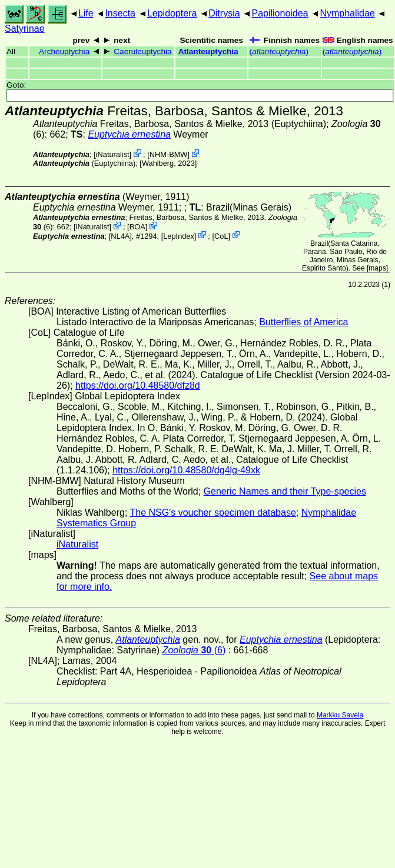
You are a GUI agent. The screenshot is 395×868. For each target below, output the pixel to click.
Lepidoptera (172, 13)
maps (377, 268)
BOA (137, 227)
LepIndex (179, 236)
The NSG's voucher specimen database (213, 513)
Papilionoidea (280, 13)
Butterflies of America (303, 322)
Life (86, 13)
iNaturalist (113, 154)
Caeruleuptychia (142, 51)
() (279, 51)
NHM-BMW (169, 154)
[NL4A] (120, 236)
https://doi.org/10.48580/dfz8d (138, 385)
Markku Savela (340, 715)
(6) (194, 650)
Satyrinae (25, 29)
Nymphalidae (347, 13)
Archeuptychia (64, 51)
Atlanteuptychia (208, 51)
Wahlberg (158, 163)
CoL (221, 236)
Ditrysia (224, 13)
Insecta (120, 13)
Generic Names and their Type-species (285, 491)
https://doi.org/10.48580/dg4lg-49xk (186, 470)
